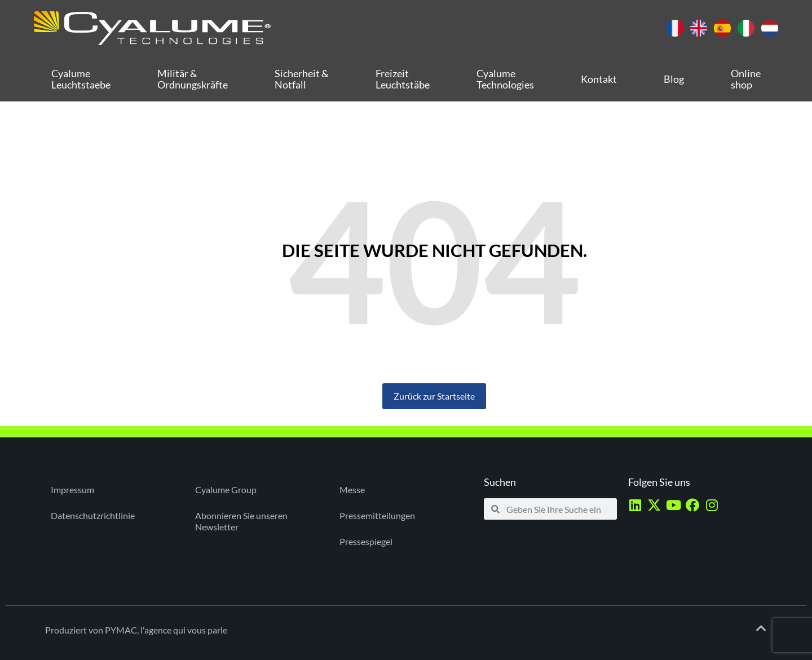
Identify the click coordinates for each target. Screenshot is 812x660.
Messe (352, 490)
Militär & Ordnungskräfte (193, 79)
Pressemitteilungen (377, 515)
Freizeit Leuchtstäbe (403, 79)
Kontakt (599, 79)
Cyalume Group (226, 490)
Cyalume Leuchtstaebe (81, 79)
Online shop (746, 79)
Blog (674, 79)
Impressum (72, 490)
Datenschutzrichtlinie (93, 515)
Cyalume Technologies (505, 79)
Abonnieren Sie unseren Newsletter (241, 521)
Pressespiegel (366, 541)
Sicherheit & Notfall (302, 79)
